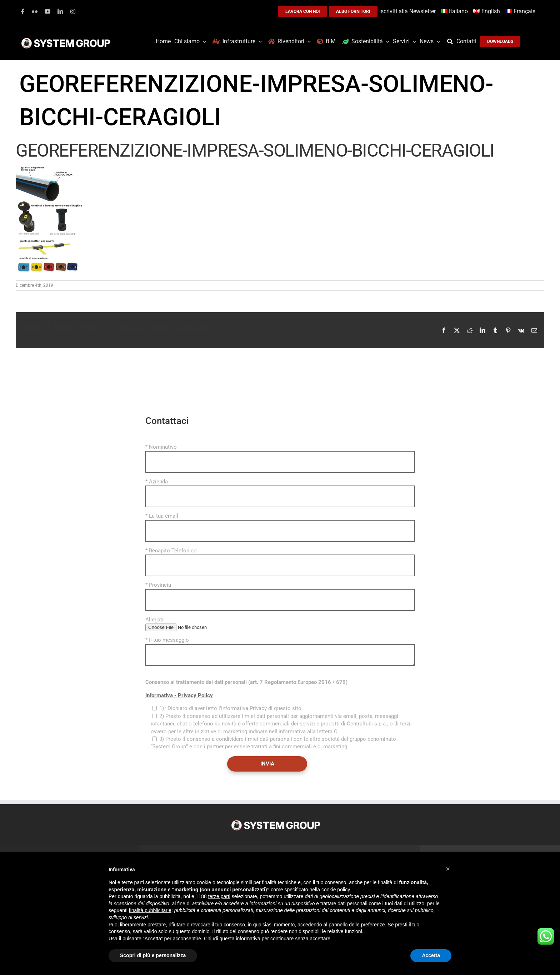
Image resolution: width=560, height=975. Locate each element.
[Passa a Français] (521, 12)
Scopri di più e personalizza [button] (153, 955)
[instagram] (73, 11)
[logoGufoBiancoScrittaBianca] (66, 40)
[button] (448, 869)
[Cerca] (452, 41)
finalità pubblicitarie (150, 910)
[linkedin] (60, 11)
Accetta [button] (431, 955)
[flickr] (35, 11)
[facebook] (23, 11)
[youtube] (47, 11)
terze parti (219, 896)
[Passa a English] (487, 12)
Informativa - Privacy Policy (179, 695)
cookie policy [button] (336, 890)
